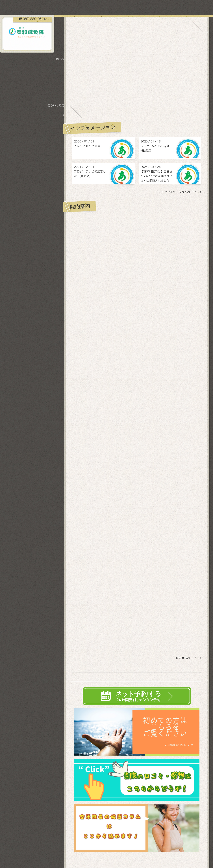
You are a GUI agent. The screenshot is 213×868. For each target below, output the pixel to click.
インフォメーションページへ (181, 192)
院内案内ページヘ (188, 658)
